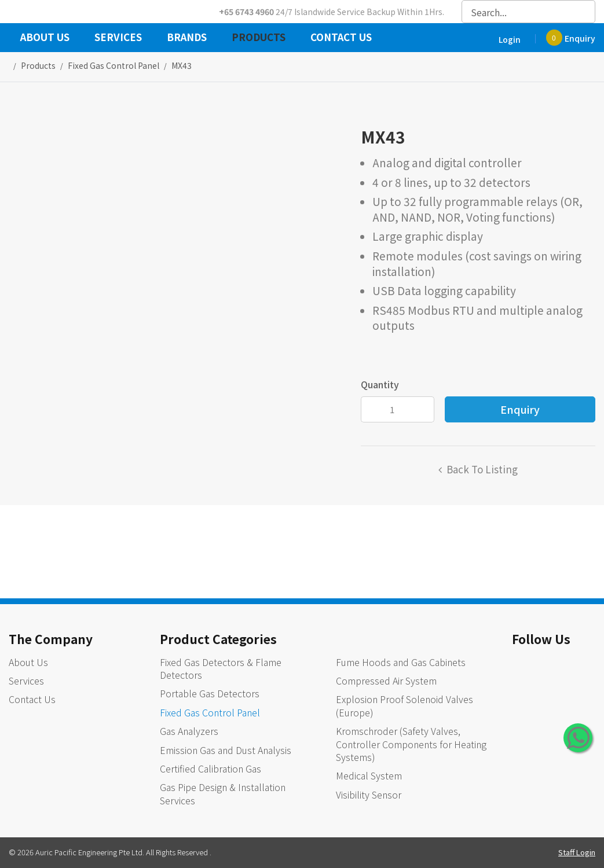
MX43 (182, 65)
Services (118, 38)
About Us (45, 38)
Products (259, 38)
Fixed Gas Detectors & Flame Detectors (221, 668)
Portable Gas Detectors (210, 693)
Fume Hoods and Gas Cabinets (401, 662)
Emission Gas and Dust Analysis (226, 750)
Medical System (369, 775)
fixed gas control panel (114, 65)
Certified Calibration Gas (211, 768)
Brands (187, 38)
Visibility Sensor (369, 795)
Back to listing (482, 469)
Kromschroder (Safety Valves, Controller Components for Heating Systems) (411, 744)
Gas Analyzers (189, 731)
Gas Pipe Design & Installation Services (223, 793)
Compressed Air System (386, 681)
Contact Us (341, 38)
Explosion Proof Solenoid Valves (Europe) (405, 705)
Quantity (380, 384)
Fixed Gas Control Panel (210, 712)
